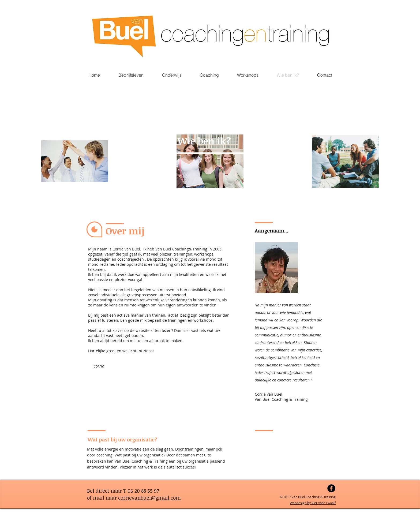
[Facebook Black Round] (331, 488)
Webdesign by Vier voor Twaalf (313, 503)
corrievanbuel (134, 498)
